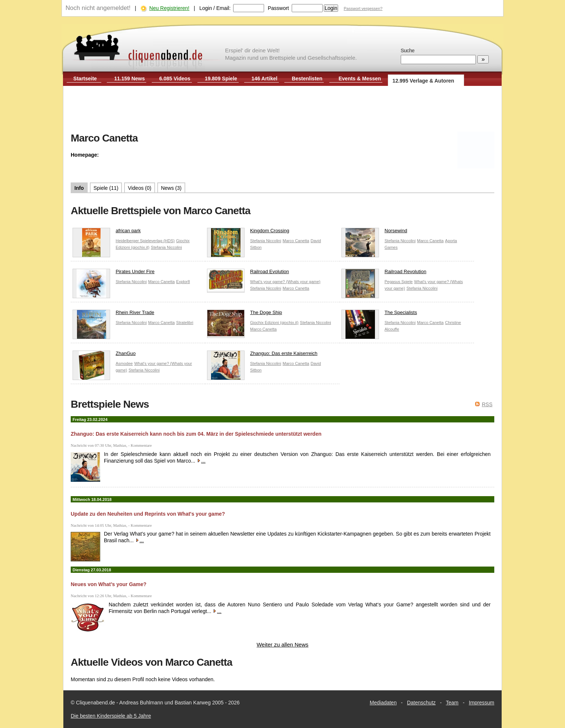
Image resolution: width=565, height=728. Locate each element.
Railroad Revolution (384, 273)
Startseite (85, 79)
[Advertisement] (282, 110)
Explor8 (183, 282)
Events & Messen (360, 79)
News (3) (171, 188)
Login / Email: (215, 8)
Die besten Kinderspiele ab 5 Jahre (111, 716)
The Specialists (379, 314)
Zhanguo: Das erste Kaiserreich (262, 355)
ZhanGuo (104, 355)
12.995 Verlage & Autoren (424, 81)
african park (107, 232)
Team (452, 703)
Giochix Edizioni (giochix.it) (274, 323)
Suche (408, 50)
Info (79, 188)
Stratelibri (185, 323)
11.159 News (129, 79)
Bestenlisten (307, 79)
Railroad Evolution (248, 273)
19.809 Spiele (221, 79)
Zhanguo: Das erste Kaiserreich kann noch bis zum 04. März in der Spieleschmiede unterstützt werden (196, 434)
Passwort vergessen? (363, 8)
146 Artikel (264, 79)
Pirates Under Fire (113, 273)
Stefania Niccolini (166, 247)
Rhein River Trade (113, 314)
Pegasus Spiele (399, 282)
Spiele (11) (106, 188)
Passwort (278, 8)
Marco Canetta (296, 241)
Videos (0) (140, 188)
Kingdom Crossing (248, 232)
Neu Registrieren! (169, 8)
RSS (487, 404)
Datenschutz (421, 703)
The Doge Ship (245, 314)
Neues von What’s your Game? (109, 584)
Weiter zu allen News (283, 645)
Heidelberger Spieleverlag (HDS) (145, 241)
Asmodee (124, 363)
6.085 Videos (175, 79)
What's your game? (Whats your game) (285, 282)
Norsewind (374, 232)
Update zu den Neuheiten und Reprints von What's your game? (148, 514)
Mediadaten (383, 703)
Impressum (482, 703)
